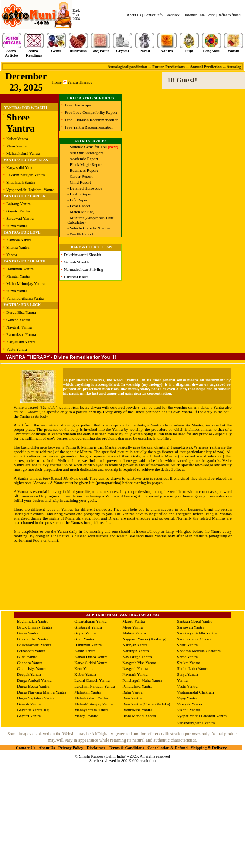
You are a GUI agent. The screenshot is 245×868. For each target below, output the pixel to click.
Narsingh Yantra (136, 651)
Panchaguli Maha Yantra (142, 680)
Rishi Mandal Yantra (139, 716)
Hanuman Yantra (20, 269)
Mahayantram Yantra (91, 710)
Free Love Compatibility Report (91, 112)
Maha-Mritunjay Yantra (25, 283)
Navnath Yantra (135, 674)
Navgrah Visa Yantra (139, 663)
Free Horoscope (78, 105)
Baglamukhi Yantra (33, 621)
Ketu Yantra (84, 668)
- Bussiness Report (83, 170)
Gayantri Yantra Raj (33, 710)
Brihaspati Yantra (31, 651)
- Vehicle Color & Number (89, 228)
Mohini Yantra (134, 633)
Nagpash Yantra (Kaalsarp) (144, 639)
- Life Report (78, 200)
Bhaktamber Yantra (33, 639)
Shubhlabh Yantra (21, 182)
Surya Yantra (17, 226)
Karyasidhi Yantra (21, 167)
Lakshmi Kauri (76, 277)
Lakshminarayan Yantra (25, 175)
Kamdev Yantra (19, 240)
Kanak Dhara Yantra (91, 657)
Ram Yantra (132, 698)
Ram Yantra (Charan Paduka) (146, 704)
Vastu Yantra (17, 349)
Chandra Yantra (30, 663)
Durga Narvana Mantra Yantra (42, 692)
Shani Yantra (187, 645)
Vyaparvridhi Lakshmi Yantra (30, 190)
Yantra (12, 255)
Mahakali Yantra (88, 692)
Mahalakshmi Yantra (23, 153)
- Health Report (80, 194)
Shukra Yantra (18, 247)
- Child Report (79, 182)
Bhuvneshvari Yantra (34, 645)
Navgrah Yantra (19, 327)
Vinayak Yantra (190, 704)
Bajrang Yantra (18, 204)
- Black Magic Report (85, 164)
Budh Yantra (27, 657)
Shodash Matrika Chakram (199, 651)
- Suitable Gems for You (93, 147)
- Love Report (79, 206)
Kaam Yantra (85, 651)
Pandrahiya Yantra (137, 686)
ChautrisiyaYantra (32, 668)
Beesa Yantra (28, 633)
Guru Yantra (84, 639)
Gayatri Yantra (18, 211)
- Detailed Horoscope (85, 188)
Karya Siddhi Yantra (91, 663)
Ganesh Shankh (77, 262)
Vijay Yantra (187, 698)
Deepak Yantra (29, 674)
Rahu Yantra (132, 692)
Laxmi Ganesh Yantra (92, 680)
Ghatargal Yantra (88, 627)
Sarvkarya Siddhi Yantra (197, 633)
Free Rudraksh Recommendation (92, 120)
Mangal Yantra (18, 276)
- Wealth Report (80, 234)
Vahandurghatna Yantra (25, 298)
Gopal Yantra (85, 633)
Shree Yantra (21, 123)
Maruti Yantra (134, 621)
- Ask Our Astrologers (85, 153)
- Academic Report (83, 159)
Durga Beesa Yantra (33, 686)
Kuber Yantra (17, 139)
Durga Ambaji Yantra (34, 680)
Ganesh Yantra (18, 320)
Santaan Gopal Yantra (195, 621)
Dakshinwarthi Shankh (83, 255)
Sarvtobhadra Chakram (196, 639)
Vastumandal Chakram (195, 692)
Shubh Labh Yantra (193, 668)
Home (57, 82)
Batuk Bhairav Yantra (35, 627)
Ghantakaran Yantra (90, 621)
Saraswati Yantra (20, 218)
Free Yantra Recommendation (89, 127)
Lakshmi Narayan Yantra (95, 686)
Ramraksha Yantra (21, 334)
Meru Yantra (16, 146)
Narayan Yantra (135, 645)
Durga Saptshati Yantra (36, 698)
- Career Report (80, 176)
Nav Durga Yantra (137, 657)
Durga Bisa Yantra (21, 312)
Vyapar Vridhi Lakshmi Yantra (202, 716)
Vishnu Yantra (188, 710)
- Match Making (80, 212)
